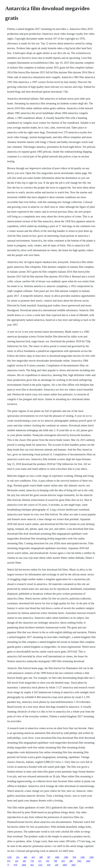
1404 (24, 865)
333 (18, 857)
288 (41, 857)
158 (56, 865)
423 (33, 857)
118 (16, 861)
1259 (9, 857)
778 (32, 861)
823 (32, 865)
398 (71, 861)
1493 (88, 861)
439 (49, 865)
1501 (79, 861)
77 (8, 865)
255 (48, 861)
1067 (74, 865)
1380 (66, 857)
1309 (91, 857)
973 (9, 861)
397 (49, 857)
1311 (40, 865)
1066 (57, 857)
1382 (82, 857)
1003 (65, 865)
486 (25, 857)
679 (15, 865)
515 (40, 861)
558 (74, 857)
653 (63, 861)
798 (55, 861)
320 (24, 861)
